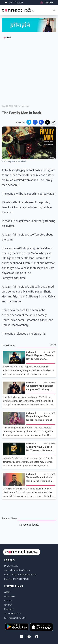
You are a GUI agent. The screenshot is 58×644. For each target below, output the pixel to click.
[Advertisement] (29, 72)
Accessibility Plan (13, 614)
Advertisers (10, 596)
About (7, 592)
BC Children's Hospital (15, 618)
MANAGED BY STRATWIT (17, 579)
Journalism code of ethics (17, 570)
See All (53, 345)
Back (7, 38)
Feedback (9, 609)
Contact (8, 605)
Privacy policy (11, 566)
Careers (8, 601)
